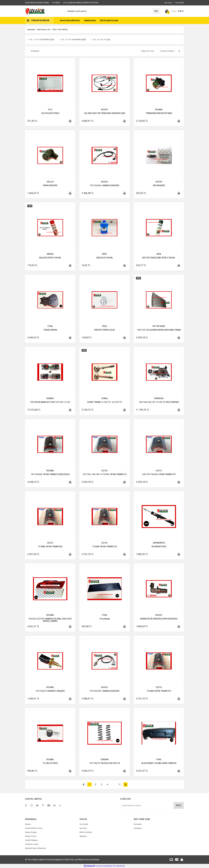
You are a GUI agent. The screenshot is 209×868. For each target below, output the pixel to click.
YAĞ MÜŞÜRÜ (159, 185)
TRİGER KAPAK (50, 330)
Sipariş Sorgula (31, 832)
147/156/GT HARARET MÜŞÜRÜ (50, 691)
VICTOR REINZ (159, 326)
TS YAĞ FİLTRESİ (50, 763)
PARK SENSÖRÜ (50, 185)
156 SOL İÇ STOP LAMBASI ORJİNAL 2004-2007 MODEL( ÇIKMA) (50, 620)
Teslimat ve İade (32, 844)
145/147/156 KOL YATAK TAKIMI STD (159, 474)
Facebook (138, 824)
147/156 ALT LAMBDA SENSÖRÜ (105, 185)
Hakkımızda (90, 20)
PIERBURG (159, 398)
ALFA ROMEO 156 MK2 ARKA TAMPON (159, 763)
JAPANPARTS (159, 543)
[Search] (113, 11)
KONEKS (50, 398)
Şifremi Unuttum (86, 832)
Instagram (138, 828)
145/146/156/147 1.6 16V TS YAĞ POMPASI (159, 402)
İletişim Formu (31, 836)
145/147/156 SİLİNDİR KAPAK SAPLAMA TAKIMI (159, 330)
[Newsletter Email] (152, 806)
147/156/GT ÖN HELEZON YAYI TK (105, 763)
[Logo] (35, 11)
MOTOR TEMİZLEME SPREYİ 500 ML (159, 258)
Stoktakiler (35, 51)
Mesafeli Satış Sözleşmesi (36, 848)
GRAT (104, 254)
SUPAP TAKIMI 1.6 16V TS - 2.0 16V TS (104, 402)
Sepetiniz (83, 836)
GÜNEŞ (105, 398)
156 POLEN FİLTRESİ (50, 113)
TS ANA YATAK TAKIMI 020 (50, 547)
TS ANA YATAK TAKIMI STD (105, 547)
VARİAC (50, 254)
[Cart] (174, 11)
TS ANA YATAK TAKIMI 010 (159, 691)
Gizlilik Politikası (32, 840)
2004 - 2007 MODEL (60, 30)
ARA (156, 11)
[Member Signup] (180, 3)
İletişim (28, 824)
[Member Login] (168, 3)
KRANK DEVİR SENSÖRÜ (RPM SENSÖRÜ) (159, 619)
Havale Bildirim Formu (34, 828)
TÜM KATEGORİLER (40, 20)
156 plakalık (104, 619)
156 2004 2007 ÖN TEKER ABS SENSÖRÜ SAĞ (104, 113)
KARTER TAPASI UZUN (104, 330)
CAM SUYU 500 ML (104, 258)
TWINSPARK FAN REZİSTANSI (159, 113)
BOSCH (104, 110)
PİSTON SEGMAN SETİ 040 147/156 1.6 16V (50, 402)
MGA (159, 254)
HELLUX (50, 182)
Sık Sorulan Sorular (109, 20)
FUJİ (50, 110)
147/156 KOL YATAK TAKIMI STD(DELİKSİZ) (50, 474)
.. (114, 784)
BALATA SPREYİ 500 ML (50, 258)
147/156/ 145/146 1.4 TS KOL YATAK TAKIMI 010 (104, 474)
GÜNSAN (105, 759)
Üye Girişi (83, 828)
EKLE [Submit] (179, 805)
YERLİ (105, 326)
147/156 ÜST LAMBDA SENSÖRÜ (104, 691)
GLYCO (104, 471)
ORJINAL (159, 110)
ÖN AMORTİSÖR (159, 547)
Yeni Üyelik (84, 824)
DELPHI (159, 182)
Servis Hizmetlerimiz (70, 20)
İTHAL (50, 326)
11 (120, 784)
